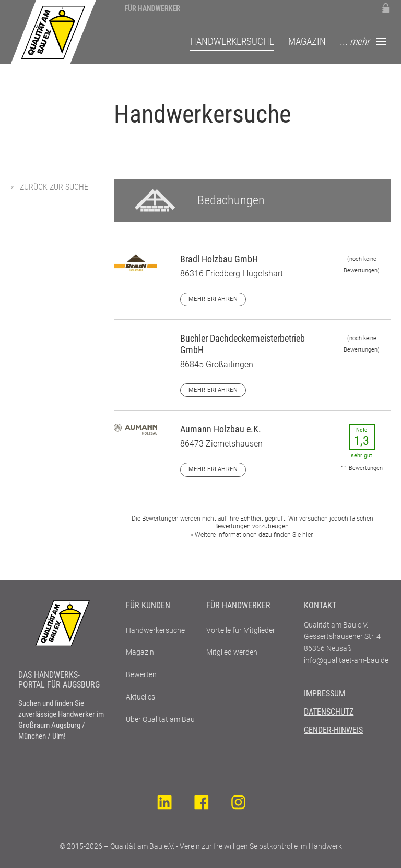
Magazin (307, 43)
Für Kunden (148, 605)
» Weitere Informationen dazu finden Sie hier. (252, 535)
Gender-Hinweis (333, 730)
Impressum (325, 694)
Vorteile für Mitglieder (241, 630)
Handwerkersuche (232, 43)
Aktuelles (140, 697)
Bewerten (141, 674)
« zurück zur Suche (49, 187)
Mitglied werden (232, 652)
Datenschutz (329, 712)
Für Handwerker (152, 8)
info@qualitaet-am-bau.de (346, 660)
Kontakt (320, 605)
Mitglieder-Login (385, 8)
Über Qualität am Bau (160, 719)
